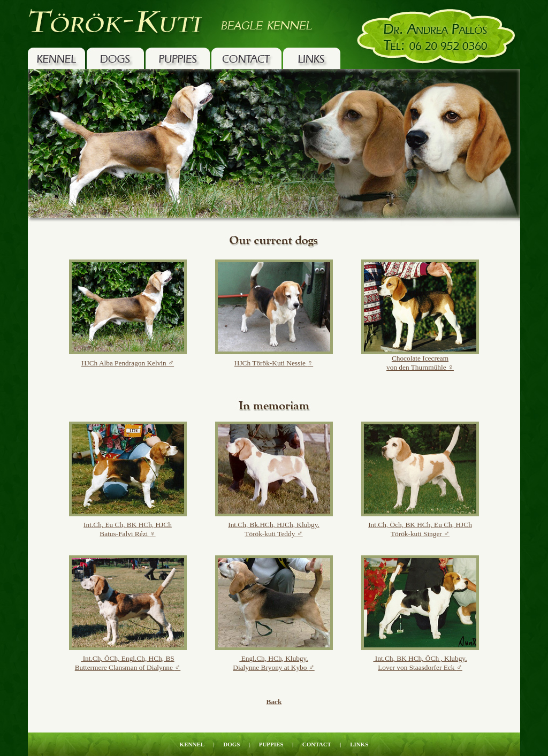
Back (274, 702)
